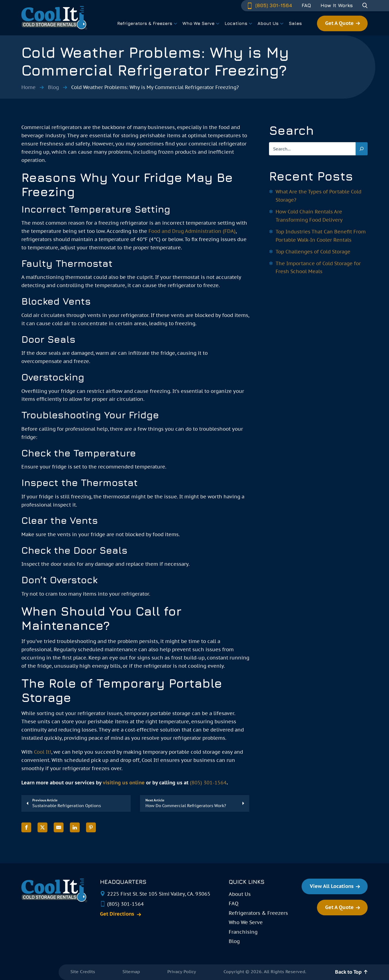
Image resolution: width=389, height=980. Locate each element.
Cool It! (43, 752)
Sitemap (131, 972)
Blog (53, 87)
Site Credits (83, 972)
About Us (240, 894)
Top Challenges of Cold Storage (313, 252)
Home (28, 87)
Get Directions (117, 914)
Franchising (243, 932)
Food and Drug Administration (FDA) (192, 231)
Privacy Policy (182, 972)
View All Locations (332, 886)
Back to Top (348, 972)
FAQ (306, 5)
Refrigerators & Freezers (258, 913)
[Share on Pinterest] (91, 828)
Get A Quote (339, 23)
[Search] (362, 149)
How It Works (337, 5)
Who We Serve (246, 922)
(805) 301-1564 (269, 5)
